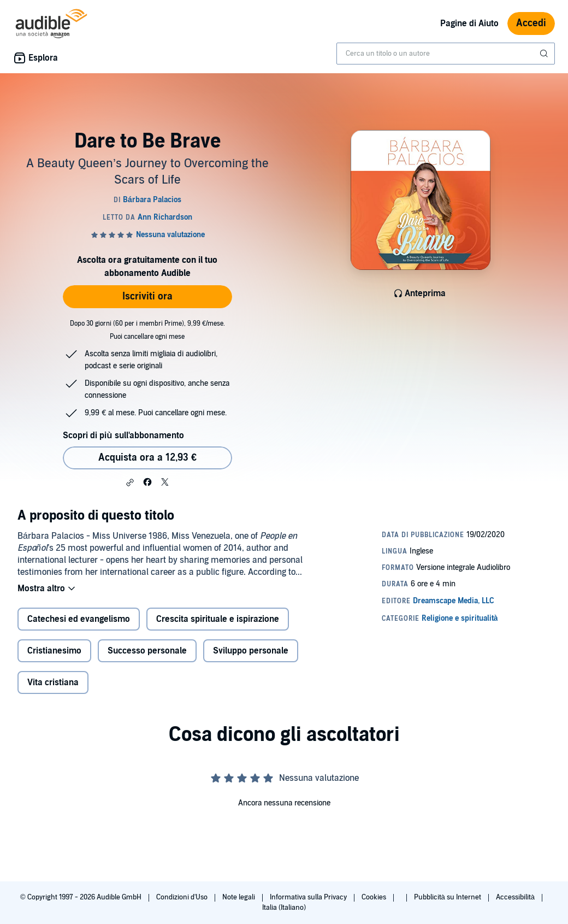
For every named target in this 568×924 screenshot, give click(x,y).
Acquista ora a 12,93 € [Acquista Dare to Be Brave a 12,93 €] (147, 458)
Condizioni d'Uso (183, 897)
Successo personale (147, 651)
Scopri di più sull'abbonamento (123, 435)
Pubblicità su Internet (448, 897)
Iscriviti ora (147, 296)
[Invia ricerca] (545, 54)
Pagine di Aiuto (469, 23)
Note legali (239, 897)
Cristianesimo (54, 651)
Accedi (531, 23)
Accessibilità (516, 897)
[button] (130, 482)
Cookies (375, 897)
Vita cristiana (53, 682)
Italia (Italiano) (284, 908)
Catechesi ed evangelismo (79, 619)
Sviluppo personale (251, 651)
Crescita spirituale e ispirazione (218, 619)
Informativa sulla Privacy (309, 897)
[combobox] (446, 54)
